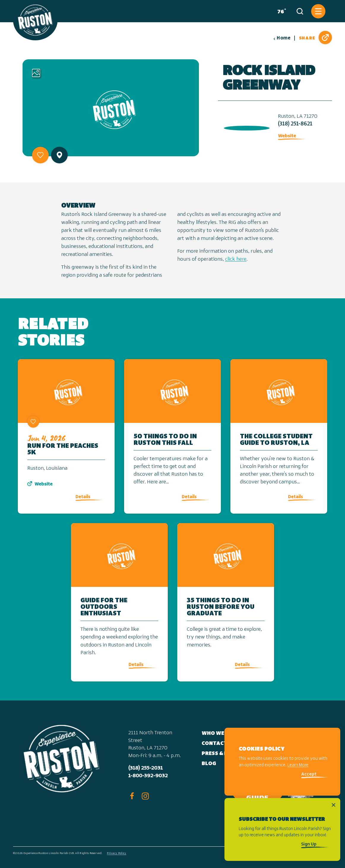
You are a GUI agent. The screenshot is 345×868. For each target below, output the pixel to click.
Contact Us (218, 744)
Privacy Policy (117, 853)
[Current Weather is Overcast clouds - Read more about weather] (280, 11)
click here (236, 259)
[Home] (35, 20)
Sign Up (309, 844)
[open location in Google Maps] (245, 127)
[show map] (59, 155)
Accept (309, 774)
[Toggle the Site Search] (300, 11)
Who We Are (219, 734)
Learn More (298, 765)
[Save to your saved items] (40, 155)
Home (282, 38)
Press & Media (222, 754)
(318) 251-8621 (295, 124)
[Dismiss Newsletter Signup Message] (334, 805)
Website (287, 136)
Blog (209, 764)
